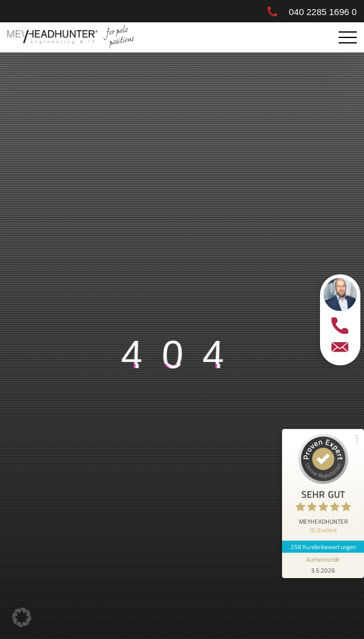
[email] (340, 347)
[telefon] (340, 325)
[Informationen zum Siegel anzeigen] (323, 565)
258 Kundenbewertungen (323, 547)
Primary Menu (350, 38)
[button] (22, 617)
